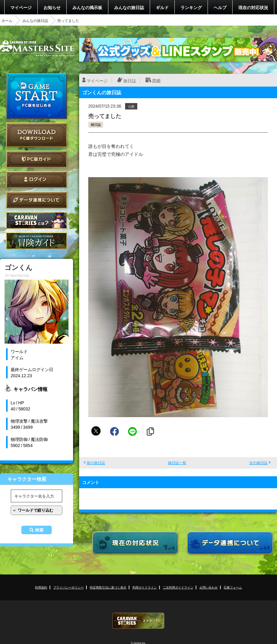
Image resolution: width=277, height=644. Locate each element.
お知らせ (52, 7)
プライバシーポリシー (68, 587)
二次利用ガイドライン (178, 587)
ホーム (7, 20)
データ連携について (37, 200)
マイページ (21, 7)
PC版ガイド (37, 159)
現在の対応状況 (253, 7)
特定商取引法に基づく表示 (108, 587)
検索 (39, 530)
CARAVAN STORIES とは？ (37, 220)
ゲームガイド (37, 241)
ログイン (37, 179)
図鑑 (156, 80)
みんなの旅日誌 (129, 7)
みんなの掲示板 (87, 7)
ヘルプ (220, 7)
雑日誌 (96, 125)
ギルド (162, 7)
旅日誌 (130, 80)
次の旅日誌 (258, 463)
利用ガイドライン (145, 587)
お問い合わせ (209, 587)
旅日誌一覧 (177, 463)
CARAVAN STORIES (138, 621)
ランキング (191, 7)
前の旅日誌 (96, 463)
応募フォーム (233, 587)
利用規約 (41, 587)
